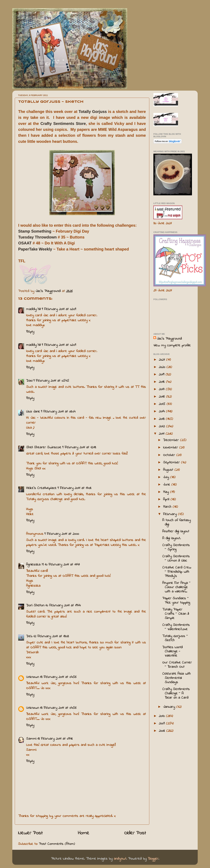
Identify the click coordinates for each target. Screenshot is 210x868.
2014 (162, 412)
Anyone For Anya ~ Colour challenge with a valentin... (176, 587)
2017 (162, 389)
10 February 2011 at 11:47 (62, 565)
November (171, 448)
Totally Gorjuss (93, 112)
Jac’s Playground (169, 339)
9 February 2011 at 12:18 (79, 447)
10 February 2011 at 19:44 (63, 606)
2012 (162, 426)
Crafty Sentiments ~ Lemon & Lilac (176, 559)
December (172, 440)
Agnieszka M (35, 565)
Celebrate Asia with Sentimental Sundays (176, 678)
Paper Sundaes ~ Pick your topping (176, 601)
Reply (30, 332)
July (167, 477)
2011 (162, 434)
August (169, 470)
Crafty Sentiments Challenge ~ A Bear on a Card (176, 694)
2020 (163, 367)
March (168, 507)
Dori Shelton (35, 606)
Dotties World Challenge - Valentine (172, 652)
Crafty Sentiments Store (63, 124)
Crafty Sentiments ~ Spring (176, 547)
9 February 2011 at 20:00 (62, 534)
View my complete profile (172, 346)
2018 (162, 382)
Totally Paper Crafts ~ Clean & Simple (176, 614)
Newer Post (30, 833)
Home (84, 833)
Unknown (32, 677)
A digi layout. (171, 538)
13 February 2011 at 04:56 (58, 677)
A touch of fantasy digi (176, 522)
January (170, 707)
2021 (162, 360)
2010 (162, 716)
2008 (163, 731)
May (167, 492)
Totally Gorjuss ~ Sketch (175, 638)
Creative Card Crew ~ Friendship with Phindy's (177, 572)
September (172, 463)
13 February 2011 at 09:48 (55, 739)
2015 (163, 404)
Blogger (153, 859)
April (167, 499)
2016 (162, 397)
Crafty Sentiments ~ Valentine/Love (176, 627)
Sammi (31, 739)
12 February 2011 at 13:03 (51, 636)
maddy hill (33, 309)
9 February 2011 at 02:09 (59, 309)
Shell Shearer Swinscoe (44, 447)
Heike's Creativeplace (41, 488)
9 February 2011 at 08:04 (58, 412)
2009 (162, 724)
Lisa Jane (33, 412)
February (170, 514)
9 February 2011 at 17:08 (74, 488)
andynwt (120, 859)
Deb (29, 636)
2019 (162, 375)
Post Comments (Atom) (57, 844)
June (167, 485)
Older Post (135, 833)
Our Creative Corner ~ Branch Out (177, 665)
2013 (162, 419)
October (170, 455)
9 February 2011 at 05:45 (51, 381)
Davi (29, 381)
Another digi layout (176, 532)
